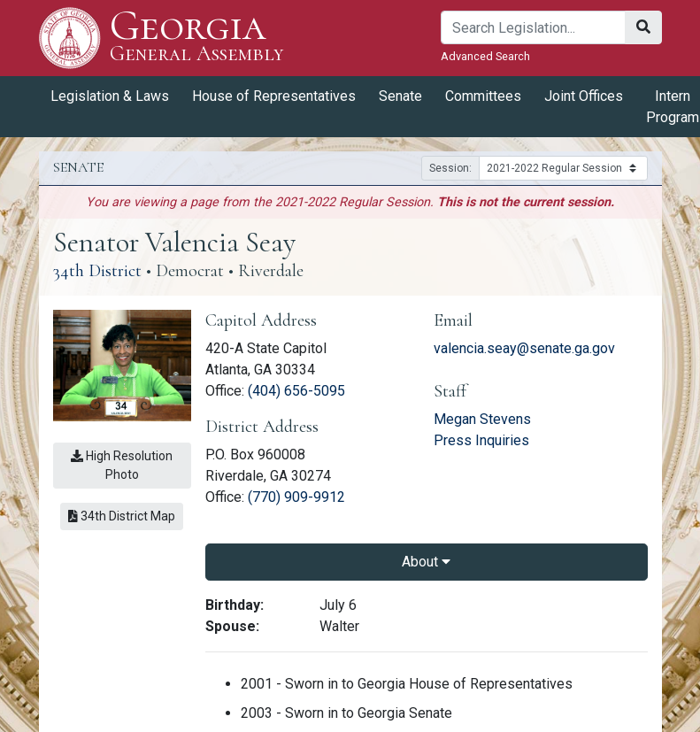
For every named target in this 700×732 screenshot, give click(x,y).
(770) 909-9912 (296, 497)
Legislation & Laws (110, 96)
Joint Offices (584, 96)
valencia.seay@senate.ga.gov (524, 348)
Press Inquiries (481, 440)
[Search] (533, 27)
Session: (450, 168)
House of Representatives (274, 96)
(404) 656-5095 (296, 391)
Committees (483, 96)
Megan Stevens (482, 419)
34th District (97, 271)
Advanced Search (485, 56)
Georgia (197, 38)
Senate (400, 96)
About (426, 562)
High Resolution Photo (122, 465)
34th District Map (122, 516)
